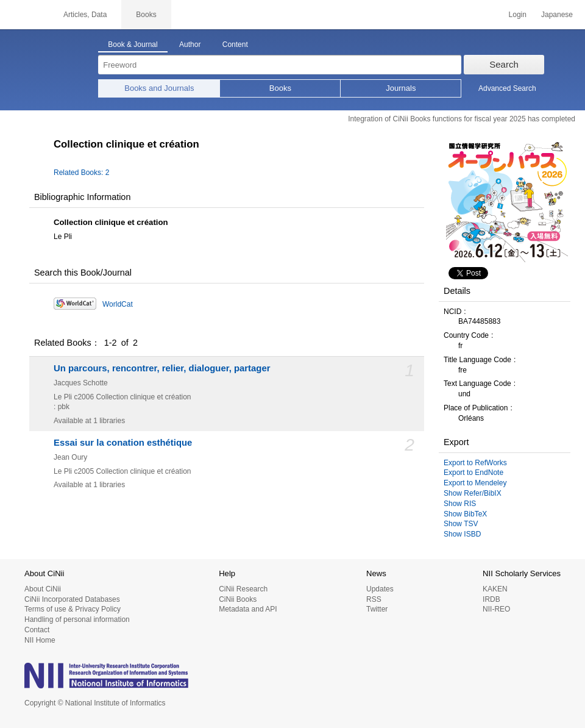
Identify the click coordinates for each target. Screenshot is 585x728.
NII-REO (496, 609)
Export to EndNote (473, 473)
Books (280, 88)
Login (518, 15)
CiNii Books (238, 599)
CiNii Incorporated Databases (72, 599)
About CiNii (43, 589)
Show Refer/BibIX (473, 493)
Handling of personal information (77, 619)
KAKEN (495, 589)
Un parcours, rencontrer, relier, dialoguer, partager (162, 368)
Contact (37, 630)
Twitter (377, 609)
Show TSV (461, 524)
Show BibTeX (465, 514)
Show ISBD (462, 534)
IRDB (491, 599)
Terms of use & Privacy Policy (73, 609)
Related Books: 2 (81, 173)
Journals (401, 88)
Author (190, 45)
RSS (374, 599)
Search (504, 64)
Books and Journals (159, 88)
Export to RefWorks (475, 463)
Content (235, 45)
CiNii (24, 15)
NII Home (40, 640)
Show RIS (460, 504)
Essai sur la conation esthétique (123, 443)
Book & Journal (133, 45)
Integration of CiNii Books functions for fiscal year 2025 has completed (462, 119)
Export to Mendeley (475, 483)
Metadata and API (248, 609)
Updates (380, 589)
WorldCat (118, 304)
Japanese (557, 15)
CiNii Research (243, 589)
